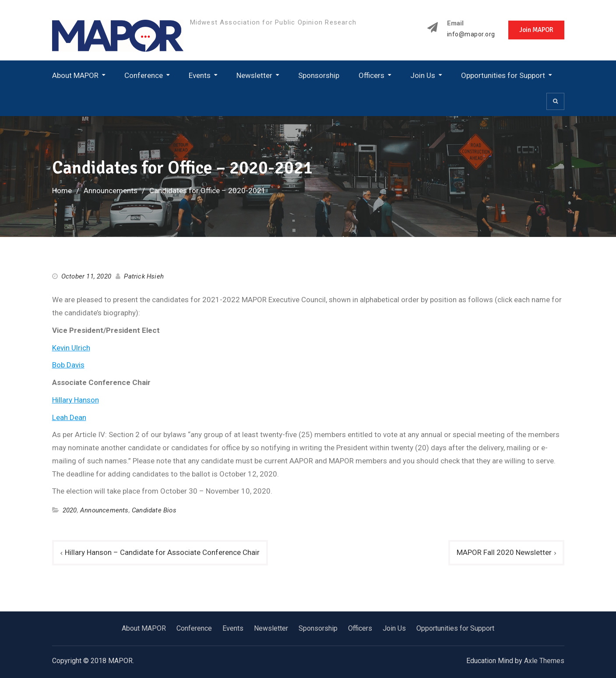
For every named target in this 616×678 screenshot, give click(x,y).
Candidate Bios (154, 510)
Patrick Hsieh (144, 276)
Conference (144, 75)
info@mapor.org (471, 34)
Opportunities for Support (503, 75)
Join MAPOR (536, 30)
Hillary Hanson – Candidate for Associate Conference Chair (162, 552)
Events (200, 75)
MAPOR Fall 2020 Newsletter (504, 552)
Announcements (104, 510)
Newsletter (254, 75)
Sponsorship (319, 75)
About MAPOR (75, 75)
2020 (70, 510)
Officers (371, 75)
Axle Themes (544, 661)
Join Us (423, 75)
